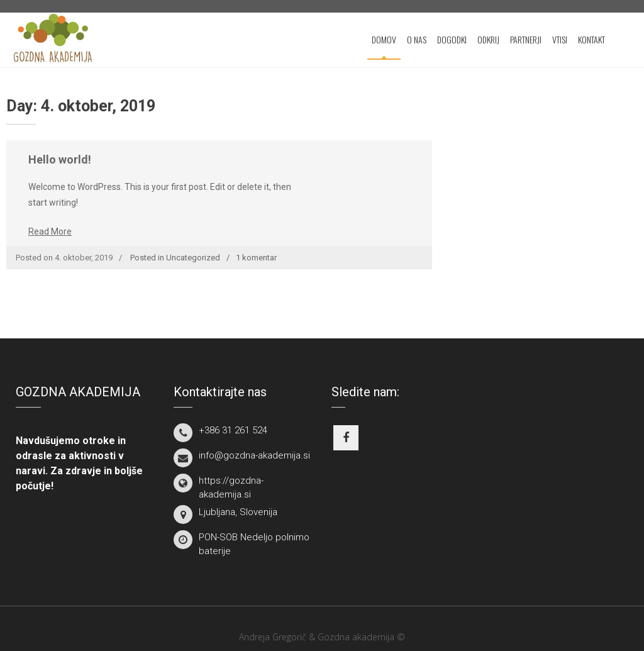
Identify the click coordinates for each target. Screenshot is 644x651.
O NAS (417, 39)
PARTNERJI (526, 39)
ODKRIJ (488, 39)
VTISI (560, 39)
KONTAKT (591, 39)
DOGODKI (452, 39)
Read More (50, 231)
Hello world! (60, 159)
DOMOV (384, 39)
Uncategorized (193, 258)
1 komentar (256, 258)
